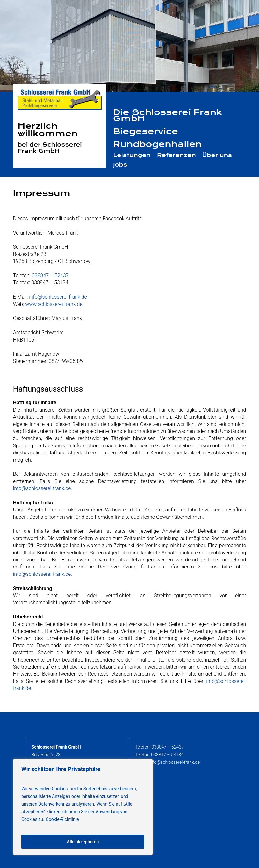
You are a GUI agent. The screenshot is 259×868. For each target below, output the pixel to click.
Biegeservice (146, 131)
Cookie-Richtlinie (62, 819)
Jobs (120, 165)
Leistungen (132, 155)
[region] (83, 807)
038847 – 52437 (50, 275)
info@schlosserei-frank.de (58, 297)
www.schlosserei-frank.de (54, 304)
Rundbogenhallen (157, 144)
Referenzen (176, 155)
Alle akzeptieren (83, 842)
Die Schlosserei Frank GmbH (168, 115)
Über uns (217, 155)
